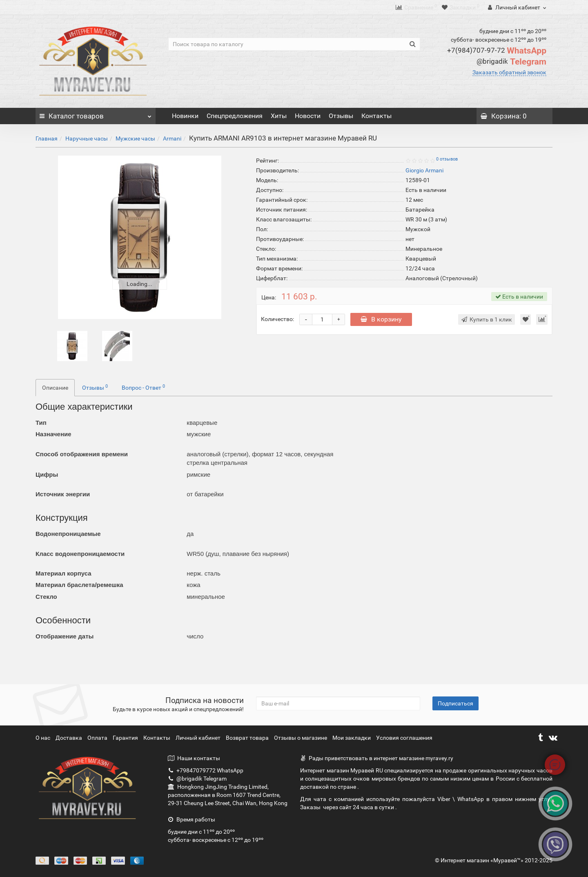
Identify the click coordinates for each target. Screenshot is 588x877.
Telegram (511, 62)
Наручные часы (87, 138)
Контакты (376, 116)
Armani (172, 138)
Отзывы (341, 116)
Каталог (96, 114)
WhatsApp (497, 51)
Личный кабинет (199, 738)
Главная (47, 138)
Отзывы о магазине (301, 738)
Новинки (185, 116)
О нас (43, 738)
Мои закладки (352, 738)
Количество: (277, 319)
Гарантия (126, 738)
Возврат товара (248, 738)
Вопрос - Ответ (143, 387)
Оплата (98, 738)
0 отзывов (447, 159)
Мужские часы (135, 138)
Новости (308, 116)
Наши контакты (194, 758)
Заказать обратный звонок (509, 72)
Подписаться (455, 703)
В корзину (381, 319)
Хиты (279, 116)
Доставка (69, 738)
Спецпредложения (235, 116)
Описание (55, 388)
